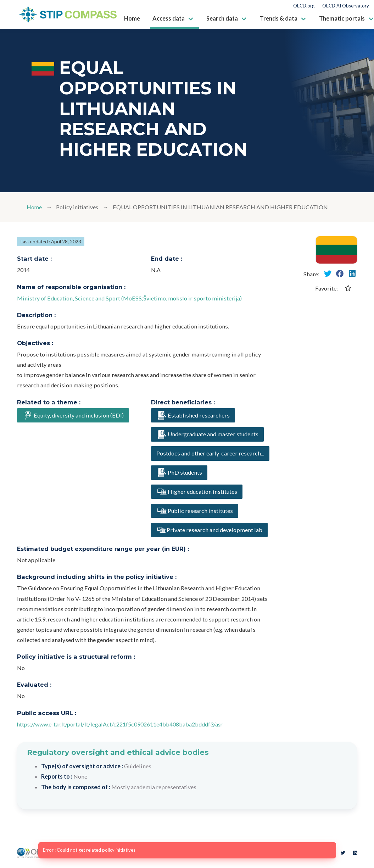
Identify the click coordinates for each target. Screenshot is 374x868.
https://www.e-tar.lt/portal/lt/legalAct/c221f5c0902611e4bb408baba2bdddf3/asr (121, 724)
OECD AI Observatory (346, 6)
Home (34, 207)
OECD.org (304, 6)
